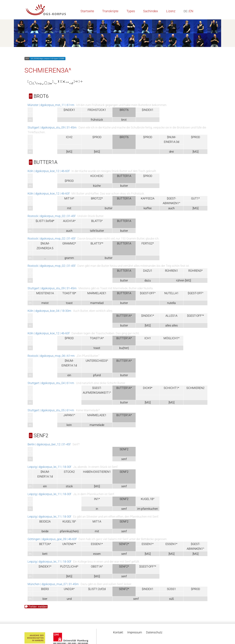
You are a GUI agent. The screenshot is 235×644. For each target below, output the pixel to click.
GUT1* (195, 198)
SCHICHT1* (171, 388)
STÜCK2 (69, 472)
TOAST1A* (97, 338)
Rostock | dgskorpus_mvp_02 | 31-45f (51, 216)
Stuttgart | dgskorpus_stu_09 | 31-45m (52, 127)
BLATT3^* (97, 243)
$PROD (97, 137)
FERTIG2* (148, 243)
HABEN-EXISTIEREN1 (97, 472)
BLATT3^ (97, 221)
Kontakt (118, 632)
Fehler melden (36, 607)
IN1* (97, 499)
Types (131, 11)
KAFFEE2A (148, 198)
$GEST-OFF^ (148, 293)
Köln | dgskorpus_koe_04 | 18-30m (49, 311)
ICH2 (69, 137)
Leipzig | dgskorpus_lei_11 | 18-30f (49, 467)
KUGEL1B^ (148, 499)
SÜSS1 (171, 589)
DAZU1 (148, 271)
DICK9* (148, 388)
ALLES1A (171, 316)
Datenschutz (154, 632)
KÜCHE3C (97, 176)
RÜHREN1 (172, 271)
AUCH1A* (69, 221)
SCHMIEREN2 (195, 388)
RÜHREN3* (196, 271)
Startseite (87, 11)
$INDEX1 (69, 110)
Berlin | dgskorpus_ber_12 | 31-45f (49, 444)
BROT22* (97, 198)
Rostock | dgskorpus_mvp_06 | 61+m (51, 356)
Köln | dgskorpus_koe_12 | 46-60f (49, 171)
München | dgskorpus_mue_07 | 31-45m (53, 584)
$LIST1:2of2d (97, 589)
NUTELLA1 (171, 293)
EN (191, 11)
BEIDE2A (45, 521)
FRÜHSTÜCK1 (97, 110)
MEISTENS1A (45, 293)
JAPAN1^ (69, 415)
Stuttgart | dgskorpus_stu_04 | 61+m (51, 383)
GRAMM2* (69, 243)
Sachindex (151, 11)
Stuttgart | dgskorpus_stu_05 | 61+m (51, 410)
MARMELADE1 (97, 293)
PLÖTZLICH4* (69, 566)
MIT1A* (69, 198)
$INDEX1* (148, 316)
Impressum (135, 632)
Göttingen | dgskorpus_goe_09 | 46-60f (52, 539)
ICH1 (148, 338)
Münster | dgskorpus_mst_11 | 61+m (51, 105)
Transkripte (110, 11)
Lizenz (171, 11)
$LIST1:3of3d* (45, 221)
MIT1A (97, 521)
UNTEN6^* (69, 544)
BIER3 (45, 589)
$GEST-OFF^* (196, 316)
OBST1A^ (97, 566)
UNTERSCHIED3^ (97, 361)
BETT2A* (45, 544)
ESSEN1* (97, 544)
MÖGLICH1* (172, 338)
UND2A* (69, 589)
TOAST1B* (69, 293)
